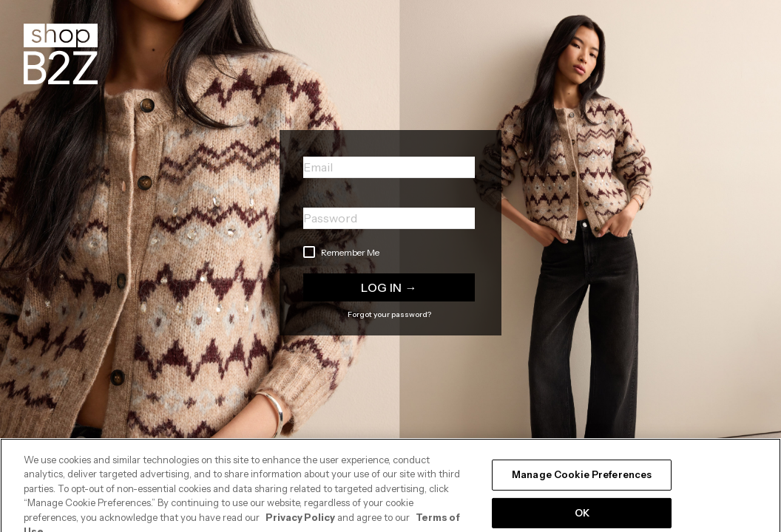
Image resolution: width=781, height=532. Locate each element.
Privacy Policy (300, 524)
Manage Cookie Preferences (582, 482)
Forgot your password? (389, 314)
